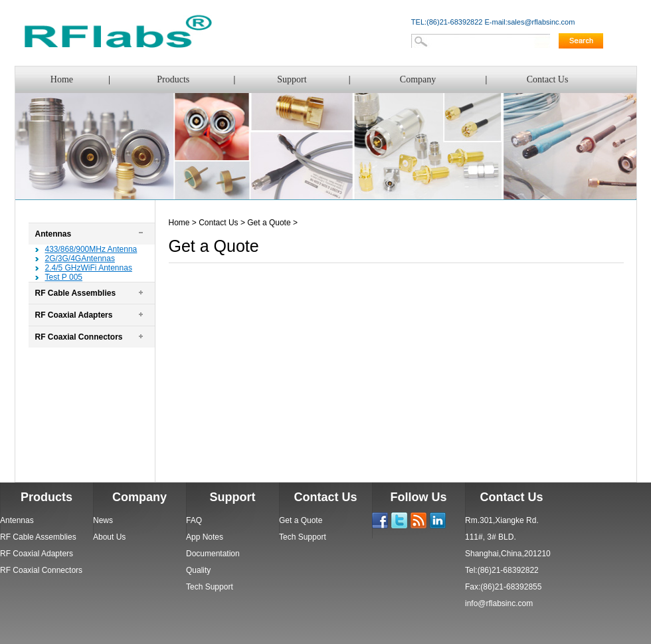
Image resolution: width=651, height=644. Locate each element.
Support (292, 79)
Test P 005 (64, 277)
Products (173, 79)
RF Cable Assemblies (76, 293)
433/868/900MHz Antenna (91, 249)
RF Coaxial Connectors (79, 337)
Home (62, 79)
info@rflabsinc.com (499, 603)
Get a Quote (269, 223)
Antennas (53, 234)
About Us (109, 537)
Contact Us (548, 79)
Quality (198, 570)
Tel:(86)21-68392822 (502, 570)
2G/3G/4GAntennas (80, 259)
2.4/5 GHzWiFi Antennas (89, 268)
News (103, 520)
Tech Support (210, 587)
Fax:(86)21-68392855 (503, 587)
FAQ (194, 520)
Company (418, 79)
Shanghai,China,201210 (508, 554)
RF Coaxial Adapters (74, 315)
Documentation (213, 554)
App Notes (205, 537)
